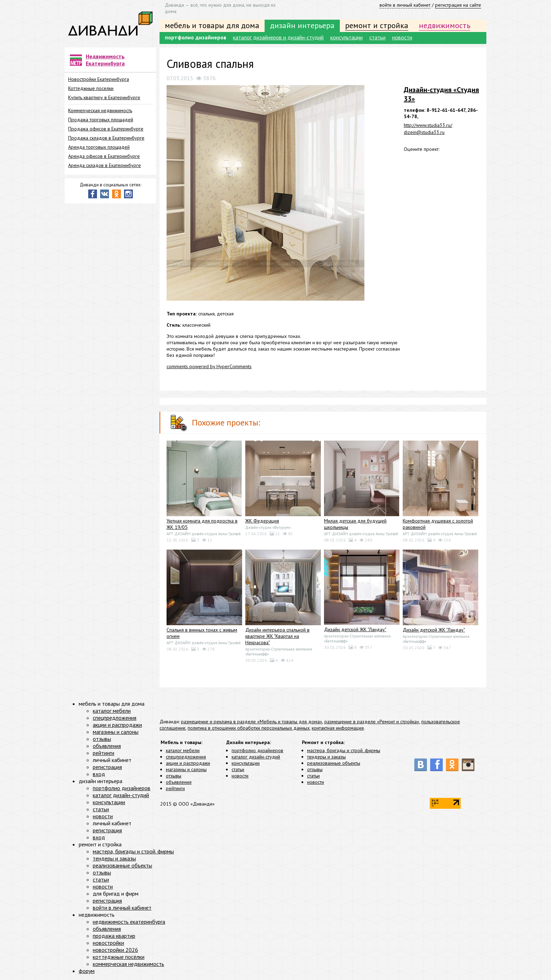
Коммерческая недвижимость (100, 110)
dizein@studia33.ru (424, 132)
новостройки (108, 943)
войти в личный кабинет (405, 5)
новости (402, 37)
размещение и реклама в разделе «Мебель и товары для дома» (252, 722)
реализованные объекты (334, 763)
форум (87, 971)
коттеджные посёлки (119, 957)
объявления (179, 782)
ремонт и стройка (377, 25)
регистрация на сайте (458, 5)
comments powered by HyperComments (209, 366)
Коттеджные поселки (91, 88)
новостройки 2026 (115, 950)
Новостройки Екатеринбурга (99, 79)
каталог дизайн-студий (256, 757)
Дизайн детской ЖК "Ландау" (355, 629)
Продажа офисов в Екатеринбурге (106, 129)
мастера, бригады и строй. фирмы (344, 750)
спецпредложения (186, 757)
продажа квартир (114, 936)
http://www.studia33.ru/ (428, 125)
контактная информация (338, 728)
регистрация (107, 767)
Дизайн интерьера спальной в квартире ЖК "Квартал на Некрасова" (277, 636)
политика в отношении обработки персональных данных (249, 728)
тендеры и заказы (326, 757)
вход (99, 774)
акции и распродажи (188, 763)
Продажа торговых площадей (101, 120)
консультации (346, 37)
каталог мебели (183, 750)
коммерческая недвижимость (128, 964)
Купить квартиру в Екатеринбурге (104, 97)
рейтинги (175, 788)
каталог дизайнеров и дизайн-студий (278, 37)
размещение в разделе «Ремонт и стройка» (372, 722)
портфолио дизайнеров (196, 37)
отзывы (174, 776)
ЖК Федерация (262, 521)
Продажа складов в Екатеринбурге (106, 138)
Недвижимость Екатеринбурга (105, 60)
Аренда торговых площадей (99, 147)
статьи (377, 37)
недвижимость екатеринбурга (129, 922)
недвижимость (445, 25)
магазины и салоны (186, 769)
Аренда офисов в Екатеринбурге (104, 156)
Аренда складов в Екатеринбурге (105, 165)
